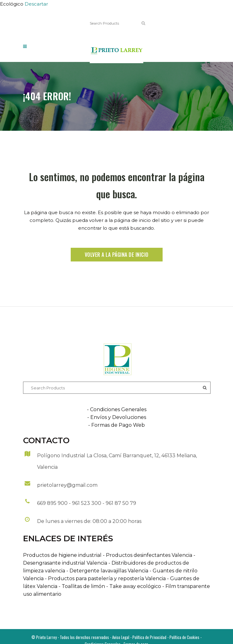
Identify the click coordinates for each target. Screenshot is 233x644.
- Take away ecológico (133, 586)
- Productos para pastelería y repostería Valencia (105, 578)
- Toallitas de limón (81, 586)
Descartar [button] (36, 4)
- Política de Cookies (183, 637)
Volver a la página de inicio (117, 255)
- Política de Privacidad (148, 637)
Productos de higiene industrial (62, 555)
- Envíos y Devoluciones (117, 417)
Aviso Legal (121, 637)
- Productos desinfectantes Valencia (147, 555)
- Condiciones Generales (117, 409)
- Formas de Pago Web (117, 425)
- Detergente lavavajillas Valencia (107, 571)
